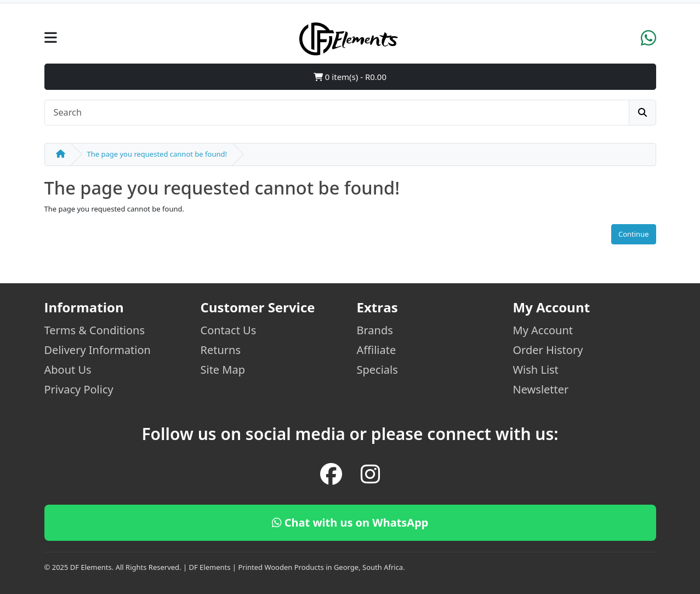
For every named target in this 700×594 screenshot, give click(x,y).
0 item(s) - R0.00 (350, 77)
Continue (634, 234)
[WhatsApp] (648, 42)
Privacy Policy (79, 389)
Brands (375, 330)
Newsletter (541, 389)
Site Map (223, 370)
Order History (548, 350)
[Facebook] (331, 474)
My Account (543, 330)
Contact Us (229, 330)
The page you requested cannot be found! (157, 154)
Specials (377, 370)
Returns (221, 350)
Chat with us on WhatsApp (350, 522)
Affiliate (377, 350)
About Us (68, 370)
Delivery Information (98, 350)
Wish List (536, 370)
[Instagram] (370, 474)
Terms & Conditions (95, 330)
